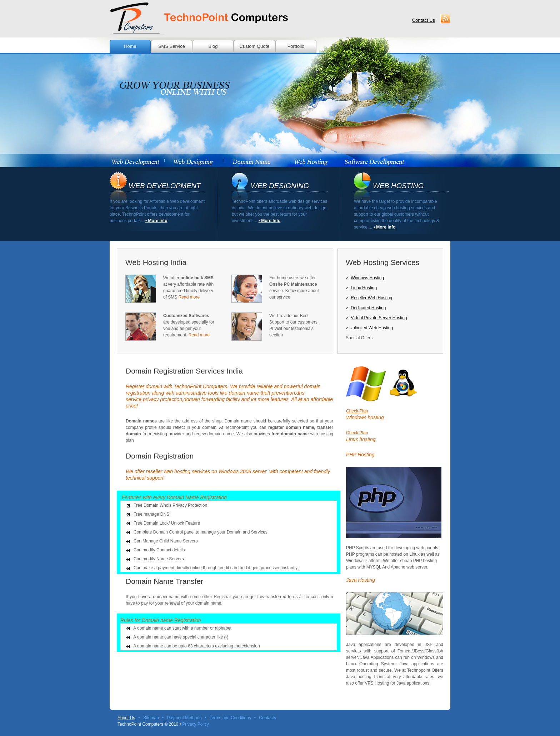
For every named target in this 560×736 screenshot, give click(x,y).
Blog (213, 46)
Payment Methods (184, 718)
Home (130, 46)
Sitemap (151, 718)
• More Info (156, 221)
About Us (126, 718)
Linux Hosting (364, 288)
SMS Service (172, 46)
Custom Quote (255, 46)
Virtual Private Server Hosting (379, 318)
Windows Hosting (367, 278)
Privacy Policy (196, 724)
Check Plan (357, 411)
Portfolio (296, 46)
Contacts (267, 718)
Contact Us (424, 20)
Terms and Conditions (230, 718)
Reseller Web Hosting (371, 298)
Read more (189, 297)
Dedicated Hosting (368, 308)
